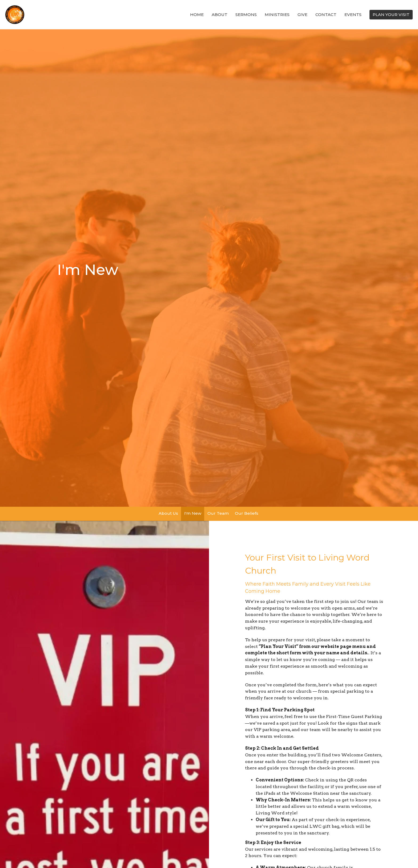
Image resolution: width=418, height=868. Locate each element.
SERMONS (246, 15)
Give (302, 15)
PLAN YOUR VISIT (391, 15)
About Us (168, 513)
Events (353, 15)
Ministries (277, 15)
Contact (326, 15)
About (220, 15)
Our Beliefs (247, 513)
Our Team (218, 513)
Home (197, 15)
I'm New (193, 513)
